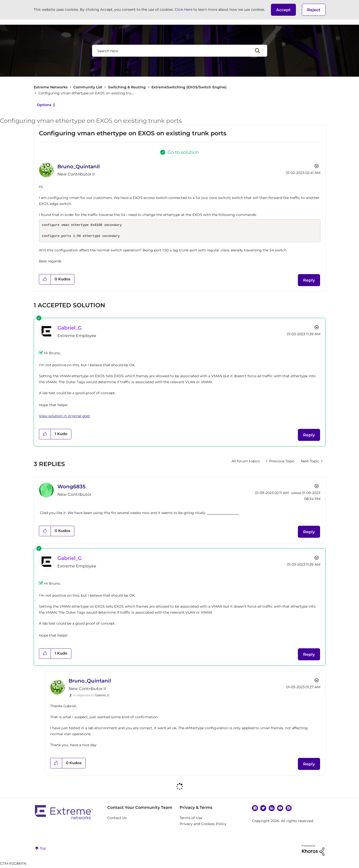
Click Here (183, 9)
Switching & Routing (127, 87)
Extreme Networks (51, 87)
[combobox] (180, 51)
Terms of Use (191, 819)
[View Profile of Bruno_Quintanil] (79, 167)
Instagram (289, 810)
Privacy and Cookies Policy (203, 825)
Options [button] (44, 105)
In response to (91, 697)
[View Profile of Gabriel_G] (69, 329)
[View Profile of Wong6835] (71, 488)
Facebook (255, 810)
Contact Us (117, 819)
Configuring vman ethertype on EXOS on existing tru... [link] (86, 93)
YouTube (280, 810)
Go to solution (183, 152)
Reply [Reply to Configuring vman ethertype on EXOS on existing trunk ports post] (309, 282)
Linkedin (272, 810)
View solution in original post (64, 417)
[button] (283, 10)
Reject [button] (314, 10)
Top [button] (43, 850)
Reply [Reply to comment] (309, 436)
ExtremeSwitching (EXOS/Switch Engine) (189, 87)
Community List (88, 87)
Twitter (263, 810)
